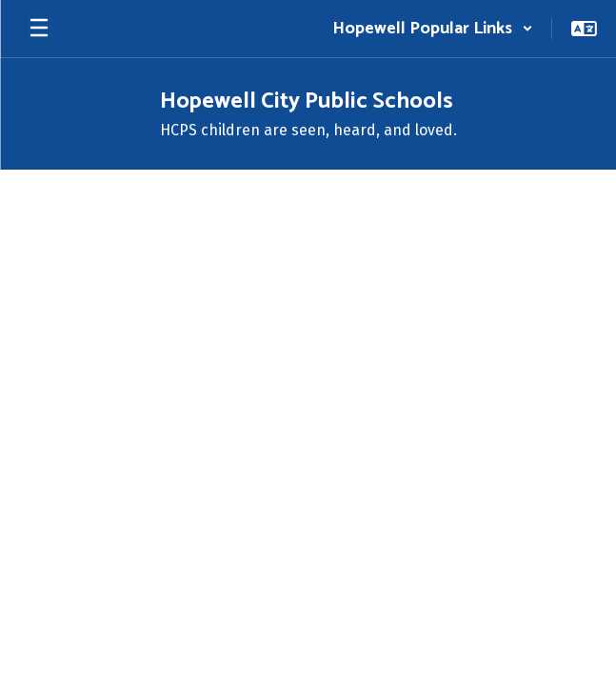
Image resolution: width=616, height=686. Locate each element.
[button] (433, 29)
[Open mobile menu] (39, 29)
